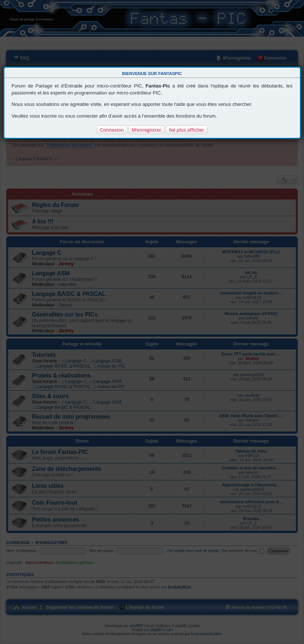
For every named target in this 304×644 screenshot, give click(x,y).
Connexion (112, 130)
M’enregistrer (146, 130)
